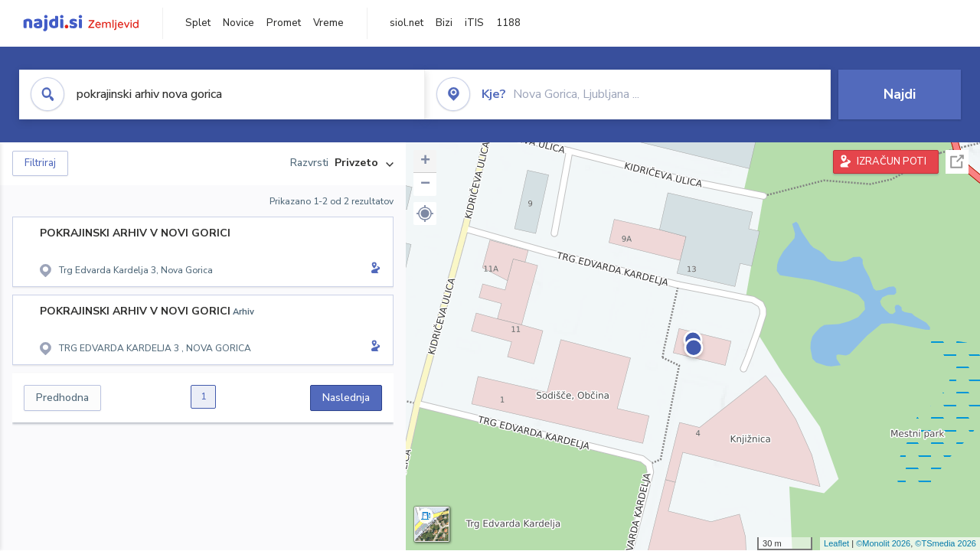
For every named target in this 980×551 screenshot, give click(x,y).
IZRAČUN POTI (892, 161)
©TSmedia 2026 (946, 543)
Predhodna (62, 398)
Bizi (444, 23)
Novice (238, 23)
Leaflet (836, 543)
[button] (425, 214)
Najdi (900, 94)
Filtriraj (40, 163)
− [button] (425, 184)
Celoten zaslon (957, 162)
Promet (284, 23)
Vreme (328, 23)
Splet (198, 23)
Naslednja (346, 398)
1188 (508, 23)
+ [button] (425, 161)
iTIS (474, 23)
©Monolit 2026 (883, 543)
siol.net (407, 23)
